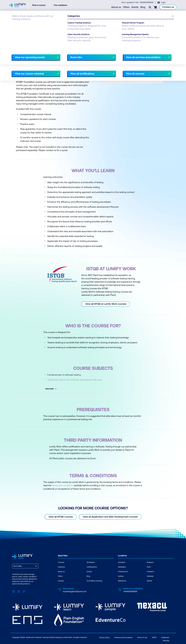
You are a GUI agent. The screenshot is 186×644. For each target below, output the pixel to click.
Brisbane (150, 562)
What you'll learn (44, 55)
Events (135, 7)
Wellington (122, 567)
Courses (16, 24)
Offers (126, 7)
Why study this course (24, 55)
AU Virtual (114, 55)
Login (163, 2)
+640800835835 (146, 2)
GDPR (154, 637)
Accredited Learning (94, 581)
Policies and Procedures (123, 637)
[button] (52, 54)
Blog (143, 7)
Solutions (61, 567)
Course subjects (62, 55)
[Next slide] (91, 55)
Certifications (92, 567)
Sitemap (166, 640)
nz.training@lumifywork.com (75, 591)
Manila (149, 581)
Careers (61, 581)
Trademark (165, 637)
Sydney (121, 576)
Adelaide (150, 576)
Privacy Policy (104, 637)
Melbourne (122, 581)
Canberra (150, 571)
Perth (149, 567)
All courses (102, 55)
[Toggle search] (150, 7)
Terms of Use (142, 637)
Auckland (122, 562)
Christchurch (123, 571)
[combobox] (14, 566)
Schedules (91, 562)
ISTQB (25, 24)
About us (116, 7)
